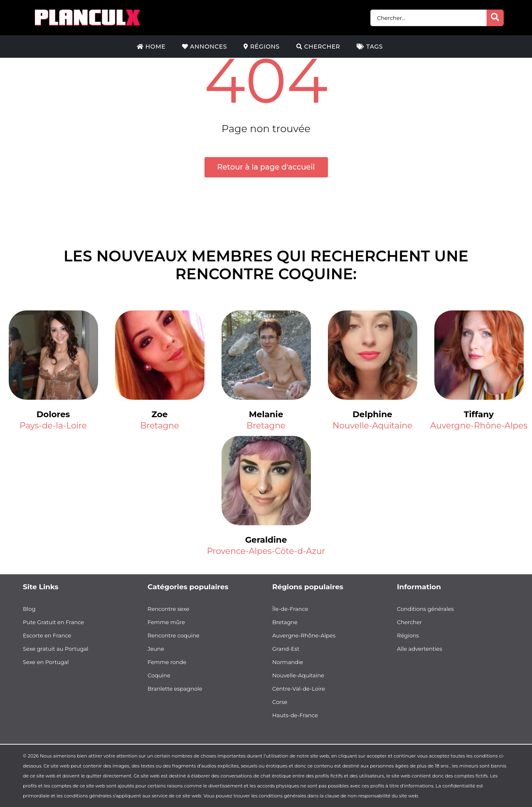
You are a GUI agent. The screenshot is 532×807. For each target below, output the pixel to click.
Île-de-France (290, 609)
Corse (280, 702)
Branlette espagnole (175, 689)
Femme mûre (166, 622)
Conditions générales (425, 609)
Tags (370, 47)
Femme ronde (167, 662)
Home (151, 47)
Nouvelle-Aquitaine (372, 426)
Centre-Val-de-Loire (299, 689)
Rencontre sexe (168, 609)
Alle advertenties (420, 649)
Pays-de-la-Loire (53, 426)
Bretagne (160, 426)
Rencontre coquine (174, 635)
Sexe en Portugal (46, 662)
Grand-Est (286, 649)
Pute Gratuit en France (53, 622)
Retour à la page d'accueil (266, 167)
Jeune (156, 649)
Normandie (288, 662)
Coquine (159, 675)
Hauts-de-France (295, 715)
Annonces (204, 47)
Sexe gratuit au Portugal (56, 649)
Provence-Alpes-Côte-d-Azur (266, 551)
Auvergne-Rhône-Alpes (479, 426)
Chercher (318, 47)
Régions (262, 47)
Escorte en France (47, 635)
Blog (29, 609)
